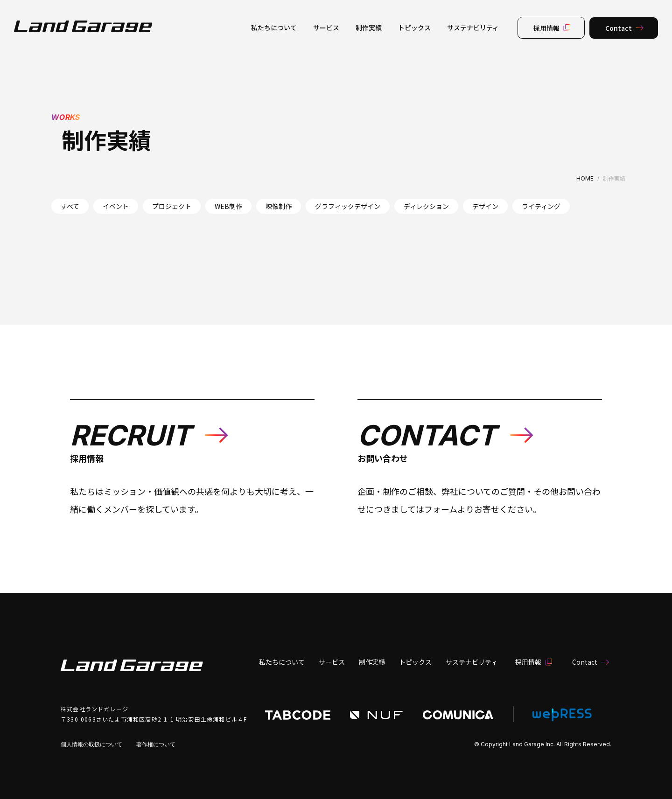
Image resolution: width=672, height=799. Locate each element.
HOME (585, 178)
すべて (70, 206)
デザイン (485, 206)
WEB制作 (228, 206)
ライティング (541, 206)
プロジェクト (172, 206)
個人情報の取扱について (91, 744)
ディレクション (426, 206)
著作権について (156, 744)
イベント (116, 206)
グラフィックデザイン (348, 206)
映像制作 (279, 206)
